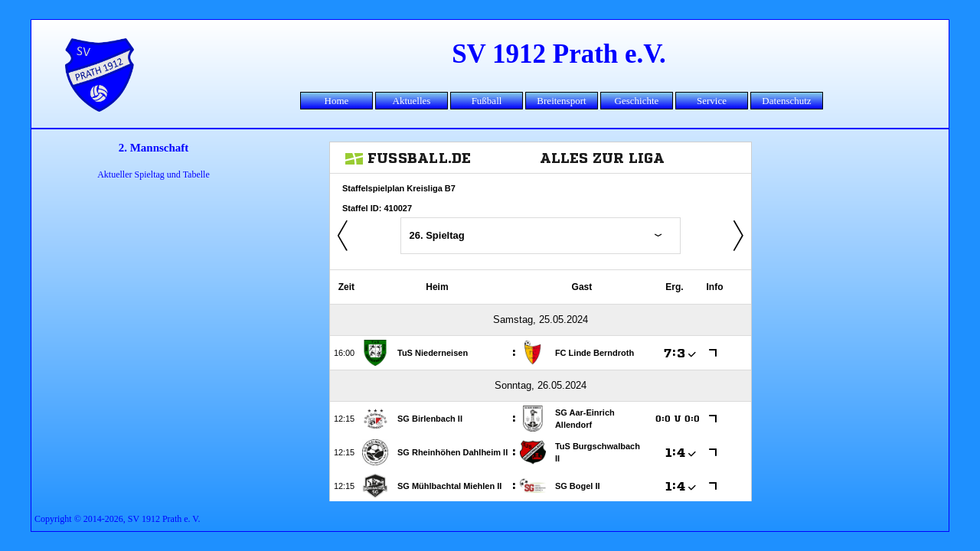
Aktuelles (412, 101)
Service (712, 101)
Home (337, 101)
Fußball (487, 101)
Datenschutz (786, 101)
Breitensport (561, 101)
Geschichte (637, 101)
